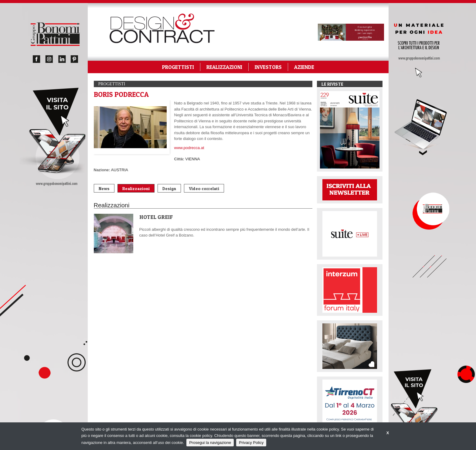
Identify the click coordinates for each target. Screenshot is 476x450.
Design (169, 188)
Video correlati (204, 188)
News (104, 188)
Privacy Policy (251, 443)
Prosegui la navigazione (210, 443)
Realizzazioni (136, 188)
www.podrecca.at (189, 148)
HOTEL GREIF (156, 217)
